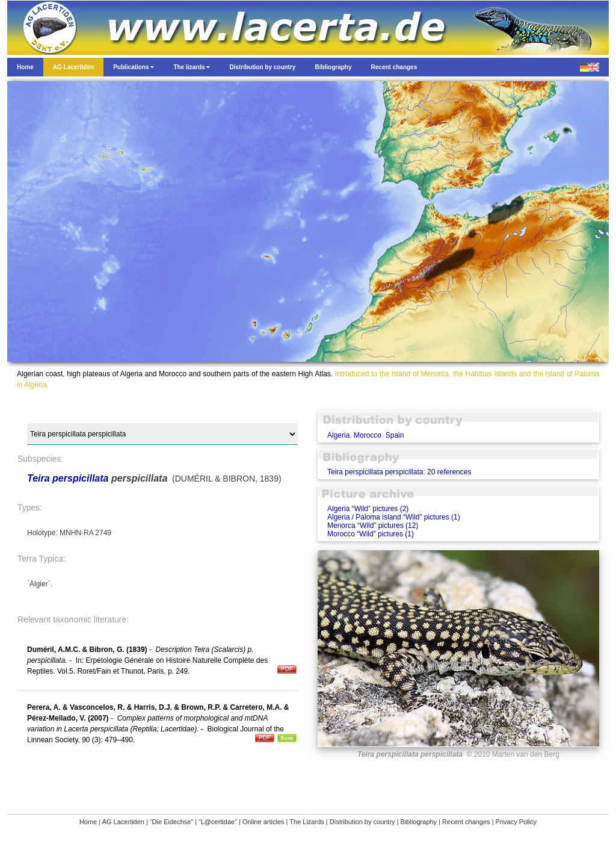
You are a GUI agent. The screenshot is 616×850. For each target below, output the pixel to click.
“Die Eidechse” (171, 822)
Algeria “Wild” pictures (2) (368, 509)
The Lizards (306, 822)
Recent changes (466, 822)
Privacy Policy (516, 822)
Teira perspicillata (68, 478)
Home (88, 822)
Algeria (338, 435)
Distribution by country (362, 822)
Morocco (368, 435)
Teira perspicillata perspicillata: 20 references (399, 472)
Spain (395, 435)
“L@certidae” (218, 822)
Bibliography (419, 822)
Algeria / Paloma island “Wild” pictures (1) (394, 517)
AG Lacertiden (123, 822)
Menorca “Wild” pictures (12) (373, 526)
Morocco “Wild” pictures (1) (371, 534)
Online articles (263, 822)
